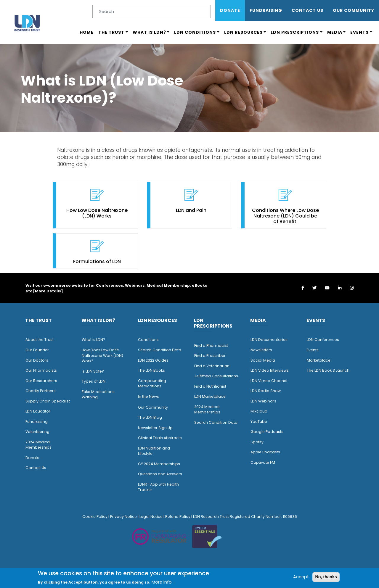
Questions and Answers (160, 474)
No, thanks (326, 577)
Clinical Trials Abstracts (160, 438)
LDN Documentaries (269, 340)
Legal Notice (151, 517)
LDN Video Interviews (270, 370)
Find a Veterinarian (212, 366)
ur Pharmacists (43, 370)
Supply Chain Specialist (48, 401)
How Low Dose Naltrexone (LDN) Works (97, 213)
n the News (149, 396)
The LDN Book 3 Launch (328, 370)
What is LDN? (149, 32)
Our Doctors (37, 360)
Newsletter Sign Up (155, 428)
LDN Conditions (195, 32)
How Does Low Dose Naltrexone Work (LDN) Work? (102, 355)
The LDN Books (151, 370)
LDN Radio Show (266, 391)
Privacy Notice (123, 517)
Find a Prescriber (210, 356)
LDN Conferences (323, 340)
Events (359, 32)
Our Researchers (41, 381)
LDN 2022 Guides (153, 360)
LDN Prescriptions (295, 32)
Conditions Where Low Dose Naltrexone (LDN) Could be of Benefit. (285, 216)
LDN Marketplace (210, 396)
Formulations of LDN (97, 261)
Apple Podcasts (265, 452)
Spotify (257, 442)
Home (87, 32)
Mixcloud (259, 411)
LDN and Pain (191, 210)
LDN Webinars (263, 401)
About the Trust (40, 340)
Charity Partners (41, 391)
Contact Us (307, 10)
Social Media (263, 360)
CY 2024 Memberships (159, 464)
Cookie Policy (95, 517)
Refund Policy (178, 517)
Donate (230, 10)
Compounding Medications (152, 384)
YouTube (259, 422)
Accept (301, 577)
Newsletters (261, 350)
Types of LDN (94, 381)
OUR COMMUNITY (354, 10)
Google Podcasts (267, 432)
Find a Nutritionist (210, 386)
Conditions (148, 340)
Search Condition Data (160, 350)
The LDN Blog (150, 417)
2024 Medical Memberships (38, 445)
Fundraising (266, 10)
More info (162, 582)
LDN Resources (243, 32)
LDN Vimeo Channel (269, 381)
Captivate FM (263, 462)
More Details (48, 291)
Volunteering (37, 432)
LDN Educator (38, 411)
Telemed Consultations (216, 376)
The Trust (111, 32)
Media (335, 32)
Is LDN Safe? (93, 371)
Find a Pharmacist (211, 345)
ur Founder (39, 350)
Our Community (153, 407)
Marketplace (319, 360)
